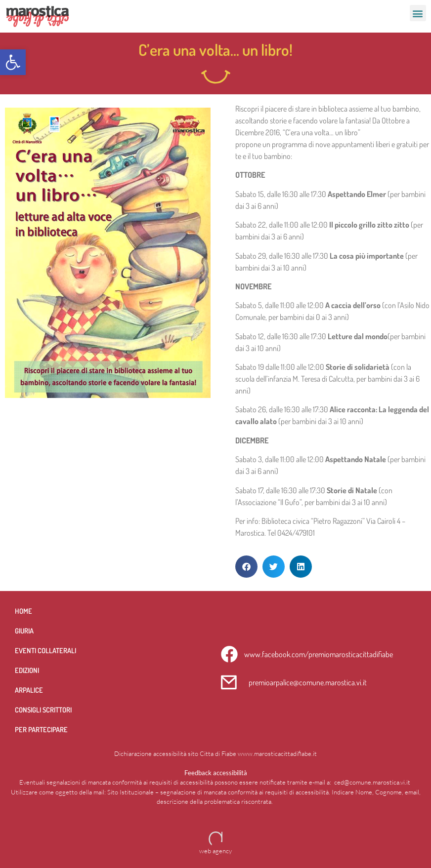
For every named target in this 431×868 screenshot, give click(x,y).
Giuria (24, 631)
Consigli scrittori (43, 710)
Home (23, 611)
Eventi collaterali (45, 650)
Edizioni (27, 670)
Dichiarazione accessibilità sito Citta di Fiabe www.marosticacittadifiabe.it (215, 753)
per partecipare (41, 729)
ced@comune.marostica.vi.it (372, 782)
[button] (13, 62)
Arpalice (29, 690)
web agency (215, 851)
